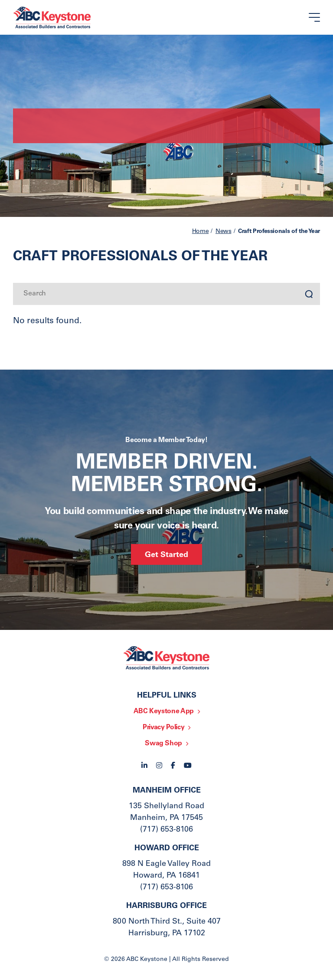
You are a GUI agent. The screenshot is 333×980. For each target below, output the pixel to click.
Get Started (166, 555)
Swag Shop (163, 744)
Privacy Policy (163, 728)
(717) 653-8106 (166, 830)
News (224, 232)
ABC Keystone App (164, 711)
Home (201, 232)
